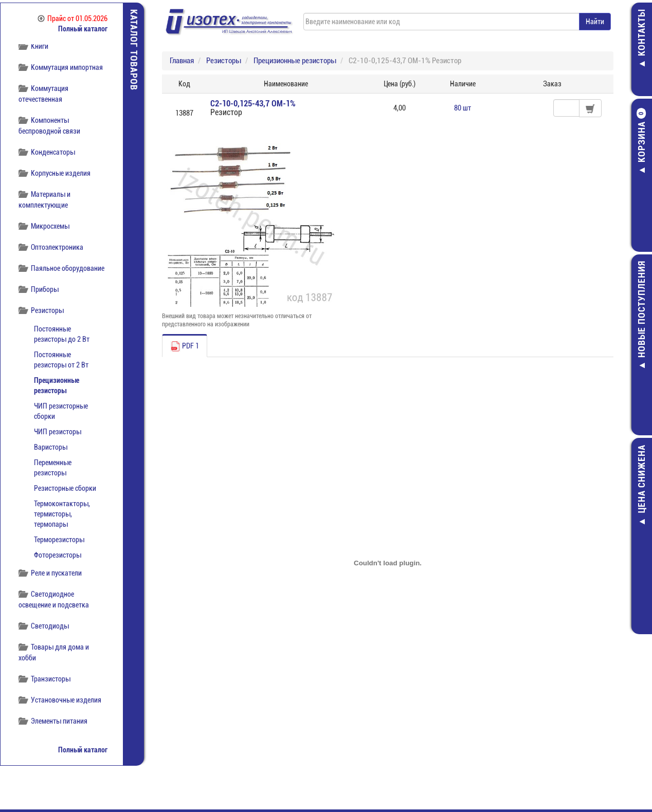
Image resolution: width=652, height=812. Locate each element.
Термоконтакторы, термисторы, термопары (62, 514)
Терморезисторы (59, 540)
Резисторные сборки (65, 488)
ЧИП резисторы (58, 432)
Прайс (73, 19)
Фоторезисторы (58, 555)
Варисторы (51, 447)
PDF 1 (185, 346)
